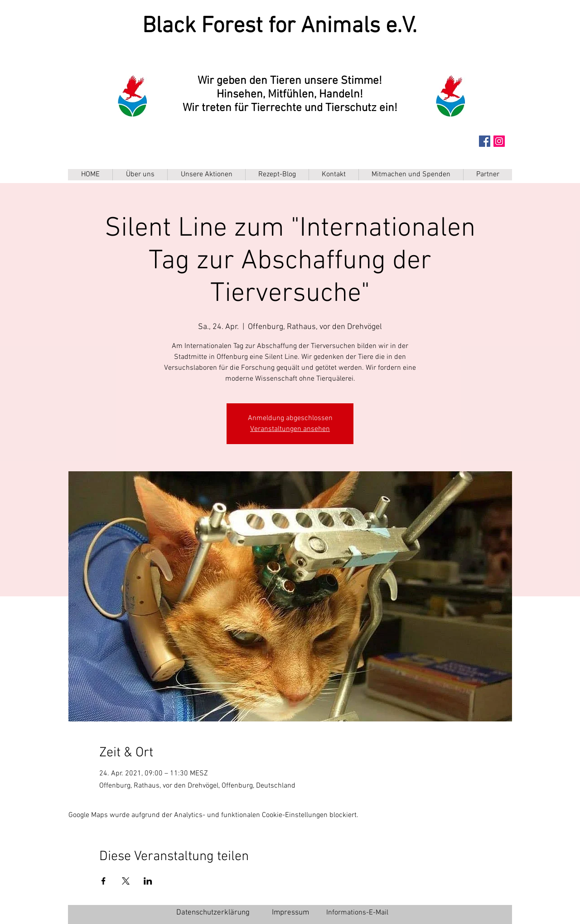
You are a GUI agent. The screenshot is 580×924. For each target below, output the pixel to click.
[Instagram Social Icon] (499, 141)
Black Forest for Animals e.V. (280, 27)
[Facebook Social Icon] (485, 141)
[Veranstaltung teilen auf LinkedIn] (148, 881)
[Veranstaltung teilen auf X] (126, 881)
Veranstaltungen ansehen (290, 429)
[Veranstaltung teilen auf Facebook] (104, 881)
